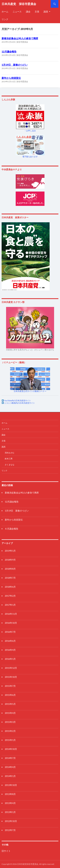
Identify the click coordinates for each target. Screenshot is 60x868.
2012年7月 (10, 830)
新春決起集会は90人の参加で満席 (20, 38)
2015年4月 (10, 713)
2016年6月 (10, 641)
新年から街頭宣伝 (11, 78)
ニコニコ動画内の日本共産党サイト (20, 403)
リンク (4, 471)
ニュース (17, 12)
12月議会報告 (9, 52)
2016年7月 (10, 632)
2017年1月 (10, 605)
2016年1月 (10, 659)
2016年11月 (11, 614)
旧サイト (6, 851)
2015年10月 (11, 677)
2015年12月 (11, 668)
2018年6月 (10, 587)
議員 (46, 12)
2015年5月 (10, 704)
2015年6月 (10, 695)
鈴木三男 (9, 459)
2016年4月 (10, 650)
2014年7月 (10, 758)
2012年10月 (11, 821)
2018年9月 (10, 560)
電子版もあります (30, 157)
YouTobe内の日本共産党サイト (18, 401)
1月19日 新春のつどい (15, 65)
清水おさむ (10, 453)
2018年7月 (10, 578)
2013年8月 (10, 794)
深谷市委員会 (22, 42)
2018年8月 (10, 569)
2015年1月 (10, 740)
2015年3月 (10, 722)
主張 (37, 12)
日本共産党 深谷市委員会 (19, 4)
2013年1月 (10, 812)
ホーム (4, 423)
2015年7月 (10, 686)
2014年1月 (10, 776)
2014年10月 (11, 749)
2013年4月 (10, 803)
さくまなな (10, 465)
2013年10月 (11, 785)
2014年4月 (10, 767)
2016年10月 (11, 623)
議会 (28, 12)
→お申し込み (30, 131)
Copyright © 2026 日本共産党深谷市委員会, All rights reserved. (28, 864)
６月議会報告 (12, 529)
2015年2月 (10, 731)
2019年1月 (10, 551)
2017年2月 (10, 596)
